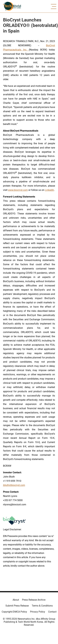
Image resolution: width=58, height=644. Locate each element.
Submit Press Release (17, 606)
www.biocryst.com (18, 190)
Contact (52, 612)
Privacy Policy (38, 612)
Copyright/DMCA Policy (14, 612)
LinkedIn (49, 190)
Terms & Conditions (42, 606)
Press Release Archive (34, 600)
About (16, 600)
